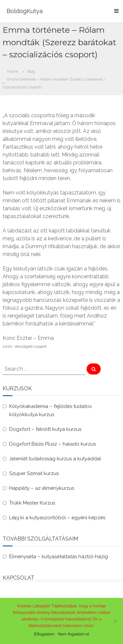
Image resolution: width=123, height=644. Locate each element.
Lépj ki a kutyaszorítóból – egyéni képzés (57, 518)
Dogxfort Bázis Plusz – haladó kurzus (52, 444)
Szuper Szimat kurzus (34, 473)
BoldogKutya (25, 11)
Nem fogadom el (73, 634)
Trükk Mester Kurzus (32, 503)
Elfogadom (44, 634)
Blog (31, 71)
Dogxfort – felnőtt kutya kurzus (45, 429)
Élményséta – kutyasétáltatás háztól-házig (59, 557)
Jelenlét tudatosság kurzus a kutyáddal (55, 459)
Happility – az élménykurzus (42, 488)
